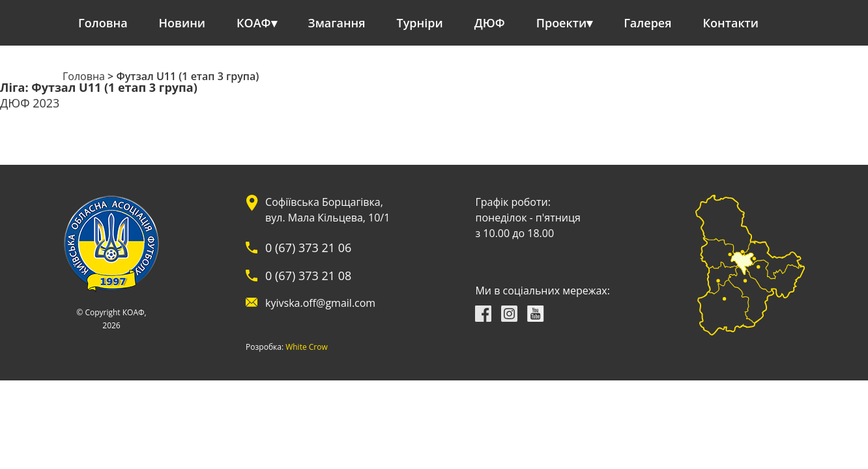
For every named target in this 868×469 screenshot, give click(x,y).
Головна (103, 23)
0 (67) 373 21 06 (308, 248)
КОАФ (254, 23)
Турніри (420, 23)
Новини (182, 23)
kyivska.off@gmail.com (320, 303)
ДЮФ (490, 23)
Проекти (561, 23)
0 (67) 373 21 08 (308, 276)
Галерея (647, 23)
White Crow (307, 347)
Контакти (731, 23)
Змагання (337, 23)
